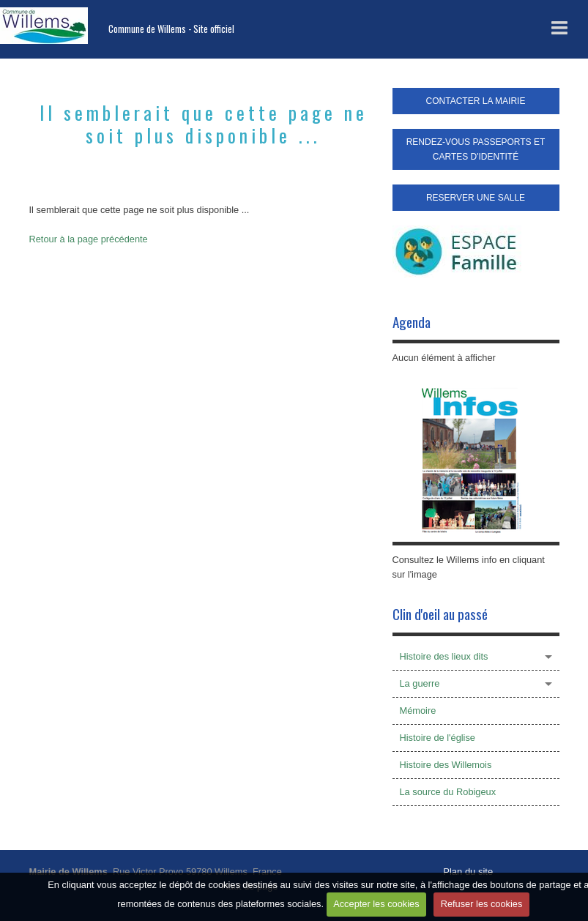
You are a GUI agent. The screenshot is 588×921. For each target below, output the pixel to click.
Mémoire (418, 711)
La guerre (420, 683)
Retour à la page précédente (89, 239)
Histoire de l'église (438, 738)
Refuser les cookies (482, 904)
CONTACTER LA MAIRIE (476, 101)
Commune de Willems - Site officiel (171, 29)
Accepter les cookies (376, 904)
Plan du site (468, 872)
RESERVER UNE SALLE (476, 198)
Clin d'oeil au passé (440, 614)
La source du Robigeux (448, 792)
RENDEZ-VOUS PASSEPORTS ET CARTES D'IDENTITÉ (476, 149)
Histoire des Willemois (446, 765)
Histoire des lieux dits (444, 656)
